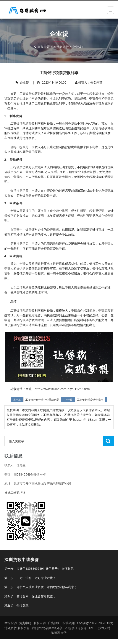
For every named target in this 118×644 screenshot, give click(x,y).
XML (92, 628)
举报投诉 (11, 623)
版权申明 (40, 623)
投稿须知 (69, 623)
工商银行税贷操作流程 (90, 400)
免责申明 (25, 623)
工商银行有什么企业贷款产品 (42, 400)
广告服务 (54, 623)
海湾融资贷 (61, 47)
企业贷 (77, 47)
